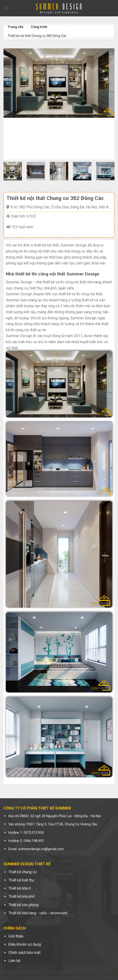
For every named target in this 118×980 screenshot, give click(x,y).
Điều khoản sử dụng (25, 944)
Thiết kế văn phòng (24, 905)
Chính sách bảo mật (24, 953)
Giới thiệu (16, 936)
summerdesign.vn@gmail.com (41, 849)
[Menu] (6, 8)
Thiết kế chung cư (23, 872)
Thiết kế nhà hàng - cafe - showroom (38, 913)
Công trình (39, 27)
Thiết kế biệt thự (21, 880)
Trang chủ (15, 27)
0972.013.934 (34, 833)
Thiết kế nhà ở (20, 888)
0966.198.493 (34, 841)
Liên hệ (14, 961)
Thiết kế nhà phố (21, 896)
